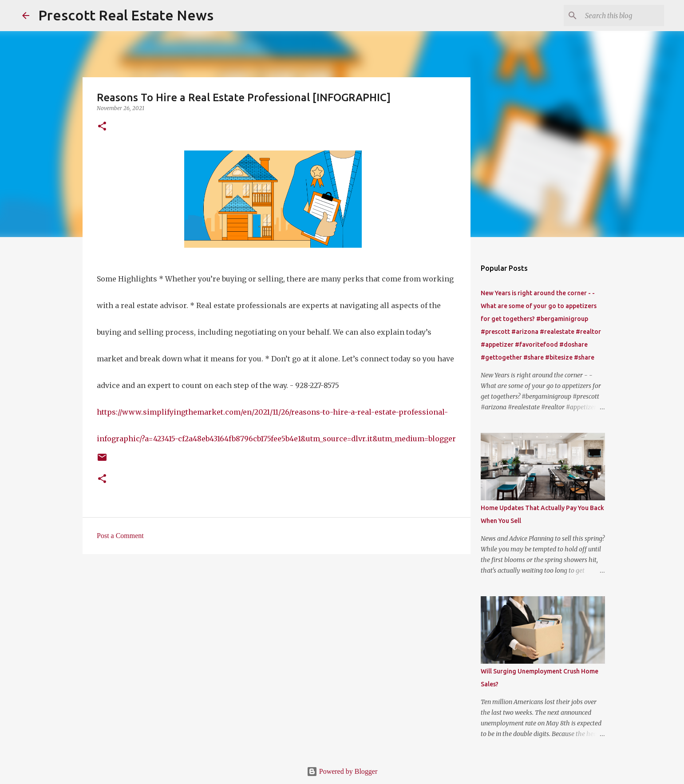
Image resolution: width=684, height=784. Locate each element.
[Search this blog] (617, 16)
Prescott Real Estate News (126, 15)
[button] (102, 127)
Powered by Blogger (342, 771)
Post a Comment (120, 536)
